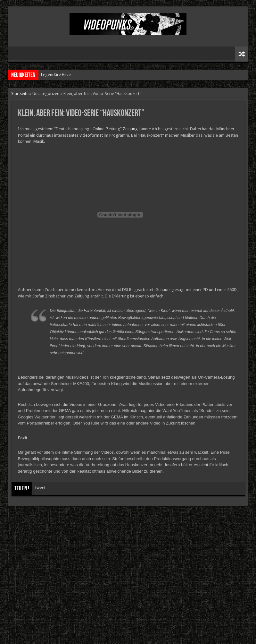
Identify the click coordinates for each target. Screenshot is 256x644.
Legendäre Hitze (56, 75)
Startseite (20, 94)
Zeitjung (130, 129)
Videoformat (91, 135)
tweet (40, 488)
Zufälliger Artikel (242, 54)
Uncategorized (46, 94)
